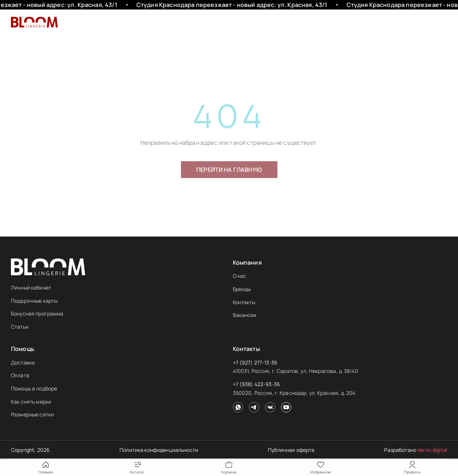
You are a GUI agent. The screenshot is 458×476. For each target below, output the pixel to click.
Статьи (20, 327)
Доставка (23, 362)
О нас (240, 276)
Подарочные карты (34, 301)
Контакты (244, 302)
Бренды (242, 289)
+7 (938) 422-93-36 (257, 384)
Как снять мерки (31, 402)
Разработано (416, 450)
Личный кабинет (31, 288)
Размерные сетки (32, 414)
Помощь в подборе (34, 388)
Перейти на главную (229, 170)
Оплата (20, 375)
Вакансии (245, 315)
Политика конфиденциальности (159, 450)
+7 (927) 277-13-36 (255, 362)
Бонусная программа (37, 313)
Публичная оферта (291, 450)
